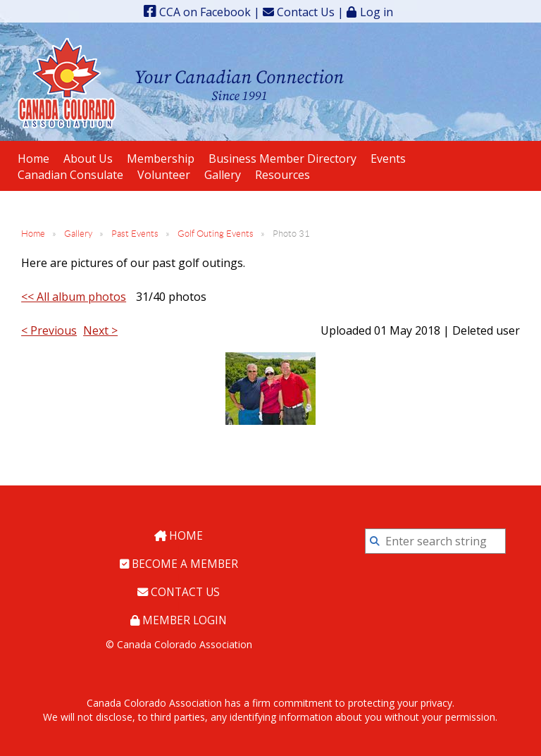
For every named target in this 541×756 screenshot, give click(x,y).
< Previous (49, 330)
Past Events (135, 234)
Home (33, 234)
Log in (377, 12)
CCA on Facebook (197, 12)
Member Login (179, 618)
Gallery (78, 234)
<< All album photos (74, 297)
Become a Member (179, 563)
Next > (100, 330)
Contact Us (299, 12)
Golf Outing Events (216, 234)
